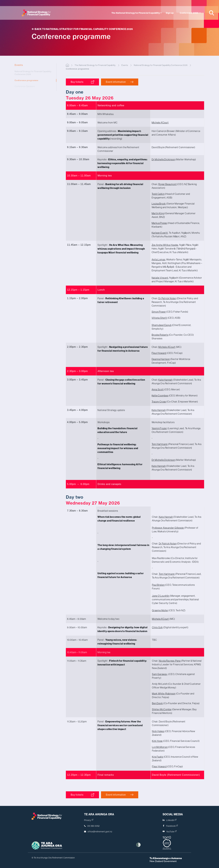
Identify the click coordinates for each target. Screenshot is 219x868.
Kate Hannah (165, 380)
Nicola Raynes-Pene (170, 661)
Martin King (158, 213)
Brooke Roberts (160, 335)
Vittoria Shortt (159, 318)
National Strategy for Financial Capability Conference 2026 (34, 73)
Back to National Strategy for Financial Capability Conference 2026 (82, 29)
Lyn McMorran (160, 747)
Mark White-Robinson (164, 694)
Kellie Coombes (160, 396)
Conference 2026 (189, 13)
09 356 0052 (93, 826)
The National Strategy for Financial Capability (136, 13)
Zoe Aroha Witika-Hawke (165, 245)
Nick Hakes (158, 731)
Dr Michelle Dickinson (163, 159)
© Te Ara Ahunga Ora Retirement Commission (53, 858)
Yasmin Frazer (159, 428)
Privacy (89, 820)
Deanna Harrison (161, 359)
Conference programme (34, 80)
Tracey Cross (159, 402)
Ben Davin (157, 703)
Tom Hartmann (160, 444)
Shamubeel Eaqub (162, 325)
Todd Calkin (158, 194)
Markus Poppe (159, 223)
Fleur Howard (159, 353)
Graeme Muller (160, 610)
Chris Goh (157, 627)
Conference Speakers (34, 86)
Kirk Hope (157, 741)
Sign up (170, 13)
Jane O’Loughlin (161, 596)
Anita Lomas (158, 259)
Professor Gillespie (168, 528)
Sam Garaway (160, 674)
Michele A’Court (160, 123)
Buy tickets (78, 82)
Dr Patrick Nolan (167, 298)
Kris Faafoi (158, 757)
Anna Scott (158, 389)
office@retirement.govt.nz (100, 832)
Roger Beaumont (167, 184)
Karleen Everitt (160, 233)
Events (34, 65)
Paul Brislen (158, 585)
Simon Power (159, 312)
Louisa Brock (159, 204)
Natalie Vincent (160, 278)
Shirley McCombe (162, 709)
